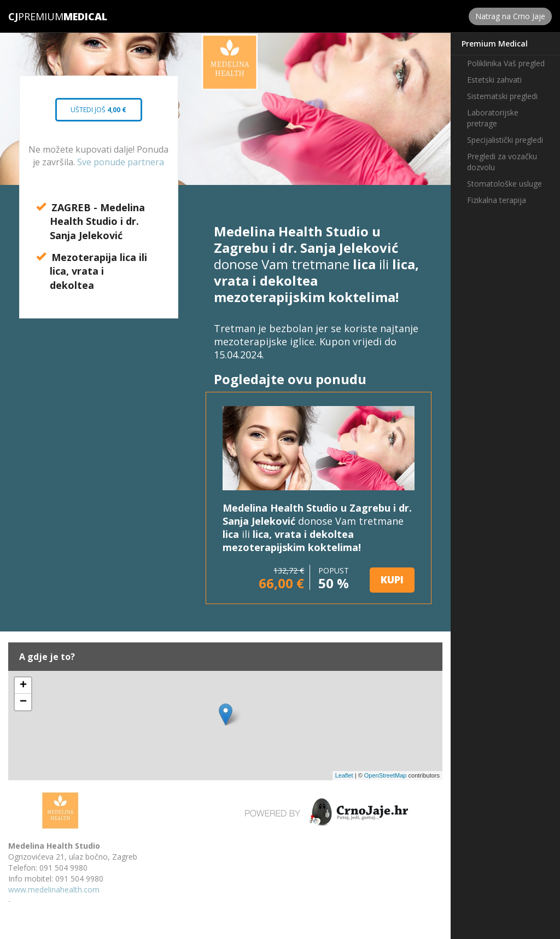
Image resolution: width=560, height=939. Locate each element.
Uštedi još (99, 113)
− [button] (23, 702)
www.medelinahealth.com (54, 889)
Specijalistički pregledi (505, 140)
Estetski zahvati (494, 80)
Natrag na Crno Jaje (510, 16)
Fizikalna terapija (497, 200)
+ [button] (23, 686)
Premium (36, 16)
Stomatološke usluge (504, 184)
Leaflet (344, 775)
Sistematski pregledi (502, 96)
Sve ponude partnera (121, 162)
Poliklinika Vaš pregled (506, 63)
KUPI (392, 579)
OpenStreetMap (386, 775)
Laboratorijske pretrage (493, 118)
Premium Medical (495, 44)
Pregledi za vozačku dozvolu (502, 162)
